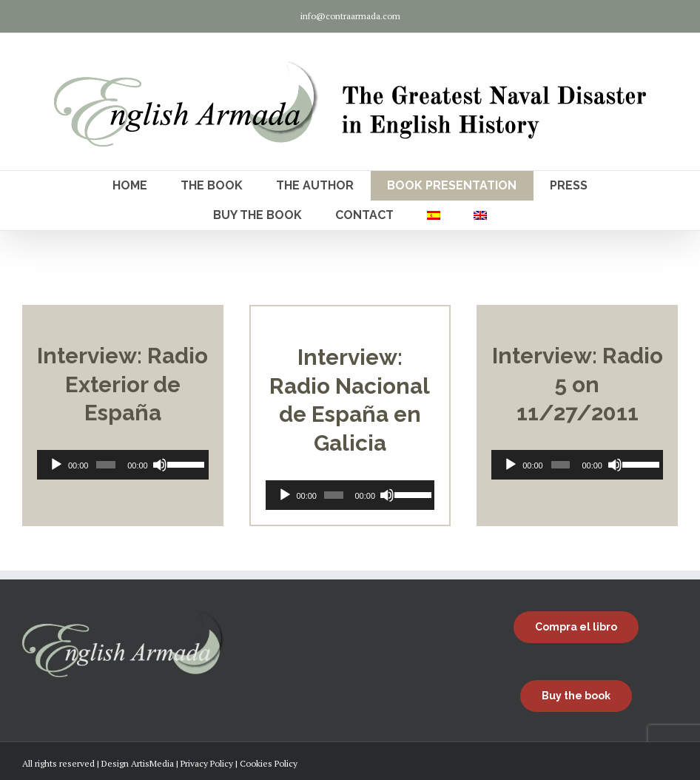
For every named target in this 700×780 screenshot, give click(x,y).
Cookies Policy (269, 763)
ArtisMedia (152, 763)
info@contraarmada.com (350, 16)
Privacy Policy (207, 763)
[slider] (106, 465)
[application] (123, 465)
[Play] (56, 465)
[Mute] (160, 465)
